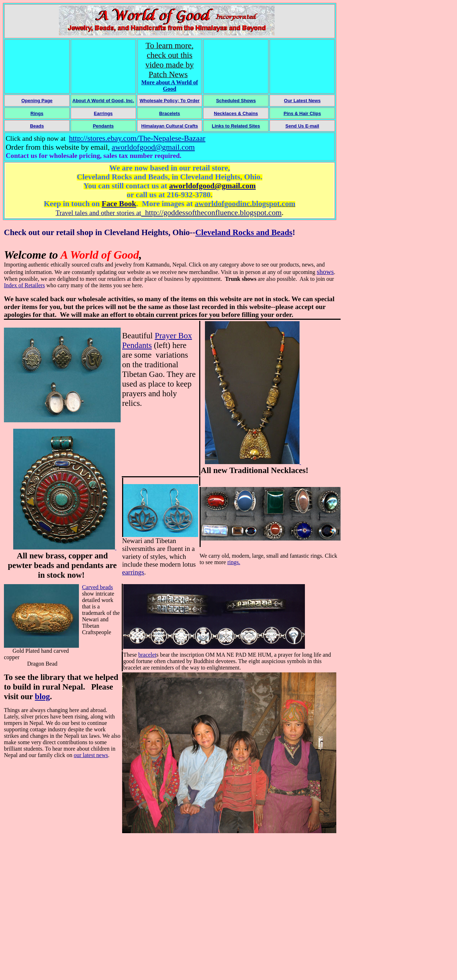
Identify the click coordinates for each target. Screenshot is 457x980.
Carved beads (98, 587)
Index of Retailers (24, 285)
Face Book (119, 204)
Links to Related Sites (236, 126)
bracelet (147, 655)
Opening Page (37, 101)
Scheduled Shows (236, 101)
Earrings (103, 113)
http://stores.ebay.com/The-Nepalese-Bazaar (137, 138)
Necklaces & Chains (236, 113)
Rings (37, 113)
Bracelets (170, 113)
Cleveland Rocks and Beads (244, 232)
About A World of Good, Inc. (103, 101)
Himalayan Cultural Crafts (170, 126)
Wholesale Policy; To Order (170, 101)
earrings (133, 572)
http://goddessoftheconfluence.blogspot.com (211, 213)
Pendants (103, 126)
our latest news (91, 755)
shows (325, 272)
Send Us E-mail (302, 126)
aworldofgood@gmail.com (153, 147)
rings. (234, 562)
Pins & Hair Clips (302, 113)
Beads (37, 126)
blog (42, 696)
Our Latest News (302, 101)
